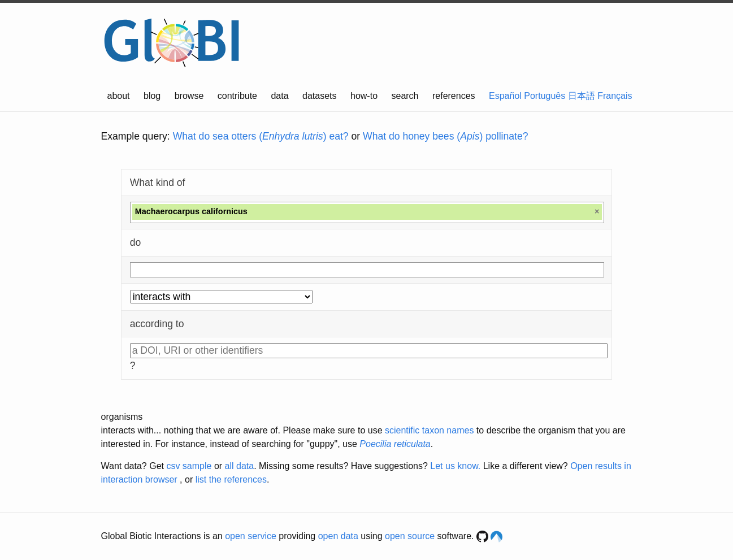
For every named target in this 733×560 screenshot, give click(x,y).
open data (338, 536)
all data (240, 466)
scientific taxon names (429, 430)
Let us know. (455, 466)
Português (545, 96)
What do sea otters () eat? (261, 136)
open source (410, 536)
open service (251, 536)
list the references (231, 479)
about (119, 96)
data (279, 96)
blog (152, 96)
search (405, 96)
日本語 (582, 96)
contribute (237, 96)
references (454, 96)
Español (505, 96)
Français (615, 96)
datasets (319, 96)
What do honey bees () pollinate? (445, 136)
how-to (364, 96)
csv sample (189, 466)
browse (189, 96)
